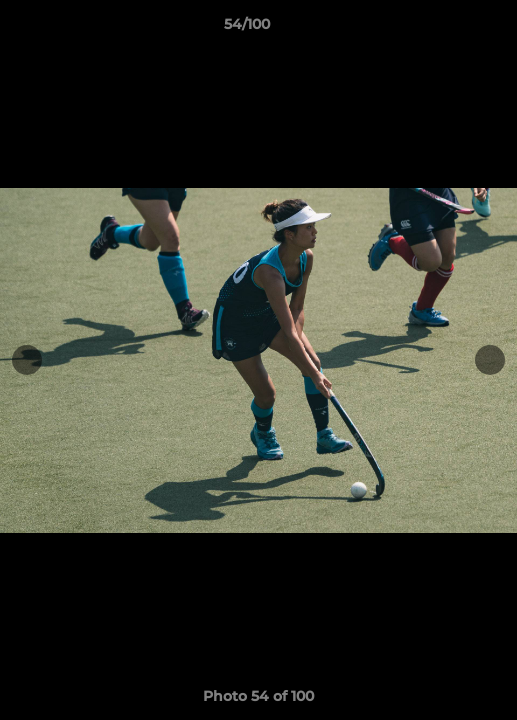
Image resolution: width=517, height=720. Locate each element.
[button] (445, 29)
